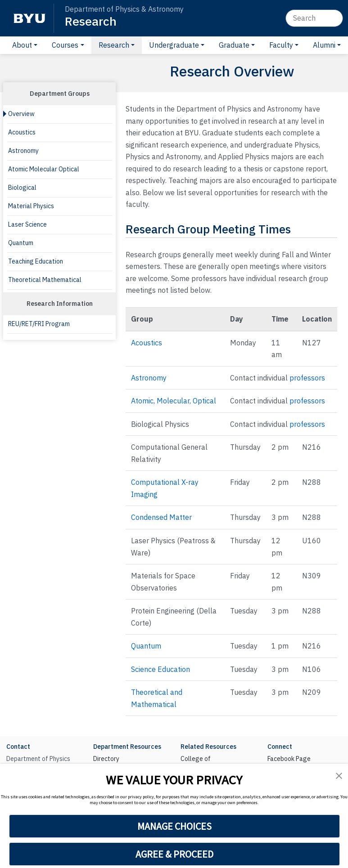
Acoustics (22, 132)
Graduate (234, 45)
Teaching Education (36, 261)
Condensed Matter (161, 517)
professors (307, 378)
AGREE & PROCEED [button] (174, 854)
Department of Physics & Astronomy (124, 9)
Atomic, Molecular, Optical (174, 401)
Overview (21, 114)
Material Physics (31, 206)
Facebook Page (289, 759)
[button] (339, 776)
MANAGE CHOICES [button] (174, 826)
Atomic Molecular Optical (44, 169)
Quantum (21, 243)
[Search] (314, 18)
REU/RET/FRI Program (39, 324)
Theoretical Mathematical (45, 280)
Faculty (281, 45)
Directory (106, 759)
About (22, 45)
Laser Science (27, 224)
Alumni (324, 45)
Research (91, 21)
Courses (65, 45)
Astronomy (23, 151)
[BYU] (29, 18)
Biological (22, 188)
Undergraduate (174, 45)
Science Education (160, 669)
